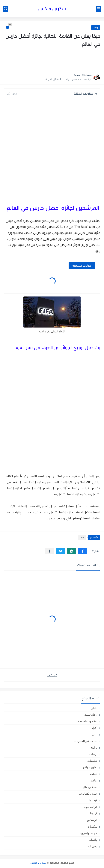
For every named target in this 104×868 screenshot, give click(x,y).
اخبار (96, 28)
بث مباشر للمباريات (86, 741)
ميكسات (92, 827)
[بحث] (5, 9)
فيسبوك (93, 800)
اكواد (94, 728)
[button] (83, 551)
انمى (94, 734)
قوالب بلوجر (90, 807)
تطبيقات (92, 761)
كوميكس (92, 820)
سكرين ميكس (52, 9)
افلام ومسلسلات (88, 721)
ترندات (93, 754)
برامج (94, 748)
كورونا (94, 813)
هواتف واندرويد (89, 833)
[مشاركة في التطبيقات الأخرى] (50, 551)
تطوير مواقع (90, 767)
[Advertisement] (63, 59)
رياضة (94, 780)
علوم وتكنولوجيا (88, 794)
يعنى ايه (93, 846)
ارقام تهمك (91, 715)
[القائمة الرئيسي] (99, 9)
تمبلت (94, 774)
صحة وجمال (90, 787)
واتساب (93, 840)
